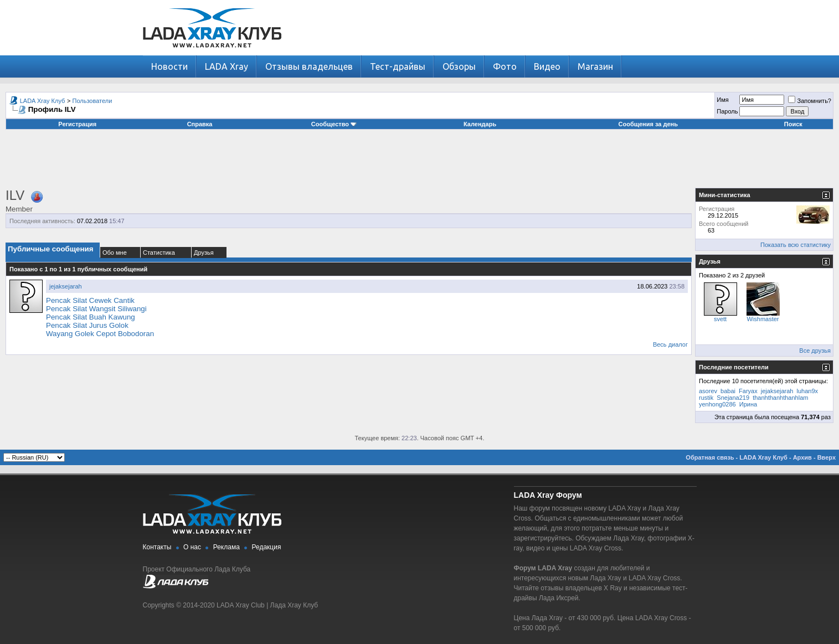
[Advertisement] (420, 163)
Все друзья (815, 351)
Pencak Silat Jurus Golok (87, 325)
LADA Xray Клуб (43, 101)
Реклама (227, 547)
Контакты (157, 547)
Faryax (748, 391)
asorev (708, 391)
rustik (706, 398)
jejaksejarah (66, 286)
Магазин (595, 66)
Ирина (748, 404)
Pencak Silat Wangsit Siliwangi (96, 309)
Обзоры (459, 66)
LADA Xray (227, 66)
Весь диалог (670, 344)
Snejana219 (733, 398)
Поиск (793, 124)
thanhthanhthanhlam (780, 398)
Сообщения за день (648, 124)
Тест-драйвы (398, 66)
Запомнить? (810, 101)
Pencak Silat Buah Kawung (91, 317)
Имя (722, 100)
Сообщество (334, 124)
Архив (802, 457)
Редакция (267, 547)
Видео (547, 66)
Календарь (480, 124)
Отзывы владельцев (309, 66)
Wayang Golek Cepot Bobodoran (100, 334)
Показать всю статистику (796, 245)
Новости (169, 66)
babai (728, 391)
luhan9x (808, 391)
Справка (200, 124)
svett (720, 319)
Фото (505, 66)
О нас (192, 547)
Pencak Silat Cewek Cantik (90, 300)
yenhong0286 (717, 404)
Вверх (827, 457)
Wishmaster (763, 319)
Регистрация (77, 124)
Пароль (727, 111)
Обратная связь (710, 457)
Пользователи (92, 101)
